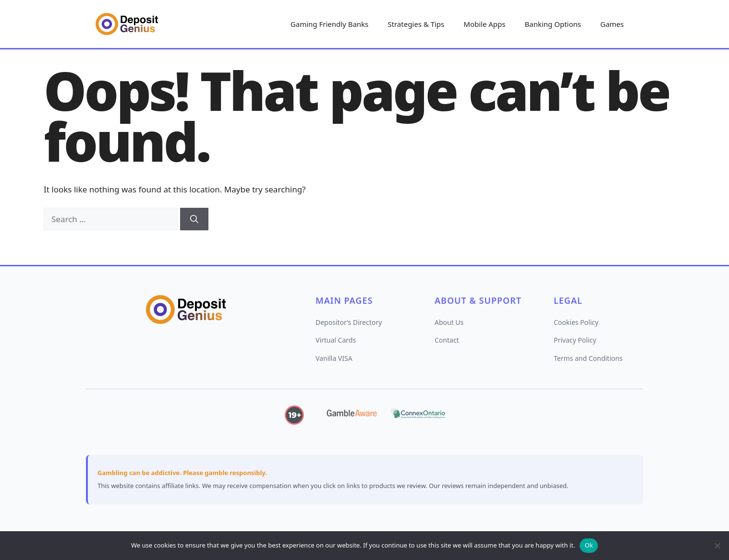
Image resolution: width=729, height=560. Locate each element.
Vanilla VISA (334, 358)
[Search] (194, 219)
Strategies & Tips (416, 24)
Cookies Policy (576, 322)
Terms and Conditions (588, 358)
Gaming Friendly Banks (329, 24)
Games (612, 24)
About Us (449, 322)
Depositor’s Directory (349, 322)
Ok (589, 545)
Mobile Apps (484, 24)
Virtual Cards (336, 340)
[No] (717, 546)
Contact (447, 340)
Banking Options (553, 24)
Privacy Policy (575, 340)
